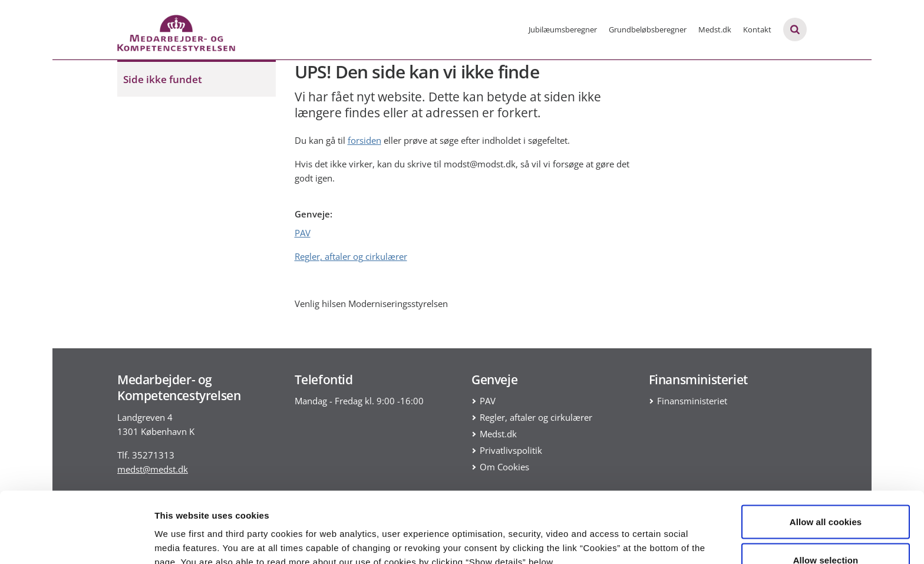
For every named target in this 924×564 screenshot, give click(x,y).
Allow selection (826, 494)
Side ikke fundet (163, 79)
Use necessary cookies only (826, 532)
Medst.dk (715, 29)
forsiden (364, 140)
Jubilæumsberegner (563, 29)
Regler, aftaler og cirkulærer (351, 256)
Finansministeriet (692, 401)
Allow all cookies (826, 455)
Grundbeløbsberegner (648, 29)
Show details (618, 534)
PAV (303, 233)
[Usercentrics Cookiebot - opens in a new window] (76, 541)
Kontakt (757, 29)
